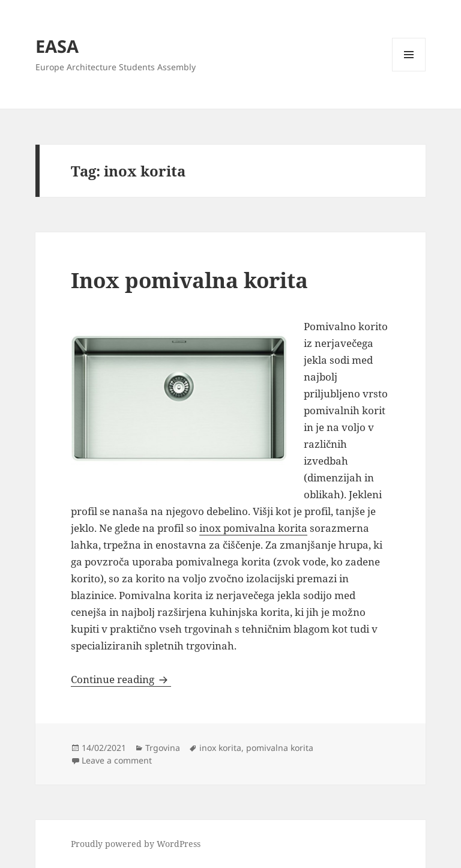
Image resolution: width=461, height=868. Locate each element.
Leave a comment (117, 760)
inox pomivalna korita (253, 528)
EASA (57, 46)
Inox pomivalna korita (189, 280)
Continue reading (121, 679)
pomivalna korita (280, 748)
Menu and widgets (409, 71)
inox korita (220, 748)
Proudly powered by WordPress (136, 844)
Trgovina (163, 748)
